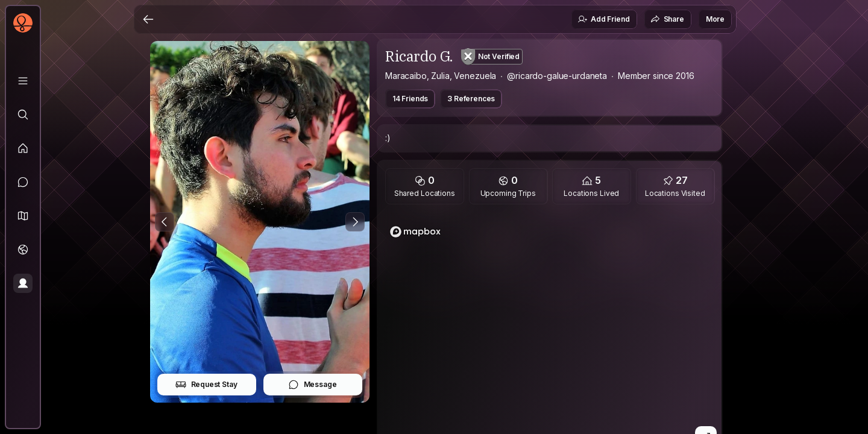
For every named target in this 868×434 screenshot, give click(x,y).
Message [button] (313, 385)
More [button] (715, 19)
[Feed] (23, 148)
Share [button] (667, 19)
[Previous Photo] (165, 222)
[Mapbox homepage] (415, 232)
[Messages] (23, 182)
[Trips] (23, 250)
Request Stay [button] (206, 385)
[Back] (148, 19)
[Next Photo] (355, 222)
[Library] (23, 81)
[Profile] (23, 283)
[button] (23, 216)
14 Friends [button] (410, 99)
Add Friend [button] (603, 19)
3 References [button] (471, 99)
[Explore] (23, 115)
